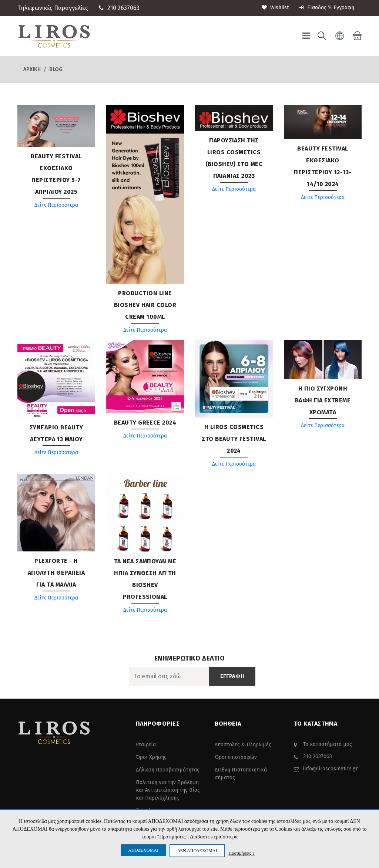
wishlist (275, 8)
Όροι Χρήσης (151, 757)
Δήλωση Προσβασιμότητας (168, 770)
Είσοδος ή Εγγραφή (327, 8)
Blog (56, 69)
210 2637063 (123, 8)
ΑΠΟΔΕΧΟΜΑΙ (143, 850)
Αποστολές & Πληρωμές (243, 745)
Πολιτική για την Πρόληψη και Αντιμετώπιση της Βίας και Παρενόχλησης (168, 790)
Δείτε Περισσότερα (56, 205)
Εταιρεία (146, 745)
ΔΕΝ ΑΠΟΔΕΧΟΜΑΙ (197, 851)
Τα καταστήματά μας (328, 744)
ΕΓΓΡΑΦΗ (232, 676)
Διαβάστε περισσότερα (214, 837)
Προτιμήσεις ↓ (241, 853)
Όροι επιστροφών (236, 757)
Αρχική (32, 69)
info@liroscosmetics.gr (331, 769)
